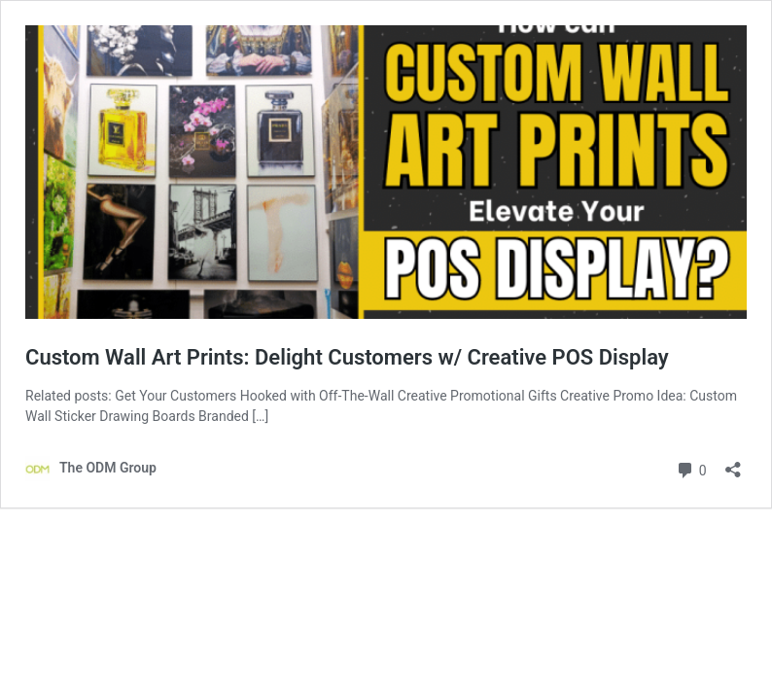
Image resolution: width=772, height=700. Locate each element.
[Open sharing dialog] (733, 463)
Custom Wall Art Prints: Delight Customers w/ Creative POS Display (347, 357)
